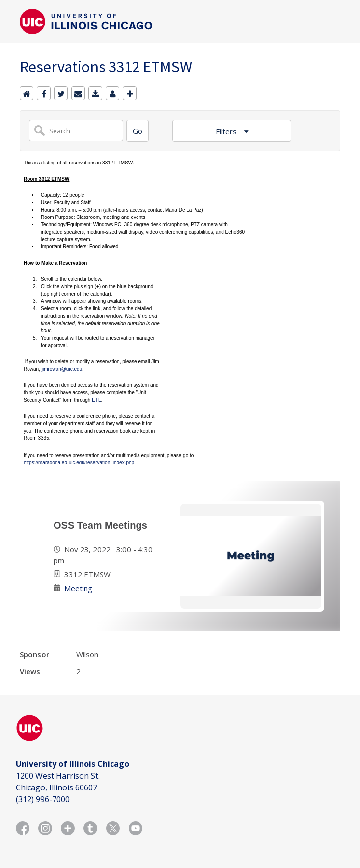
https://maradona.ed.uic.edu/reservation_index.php (79, 463)
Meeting (78, 588)
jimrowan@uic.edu (62, 369)
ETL (96, 400)
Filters (227, 131)
